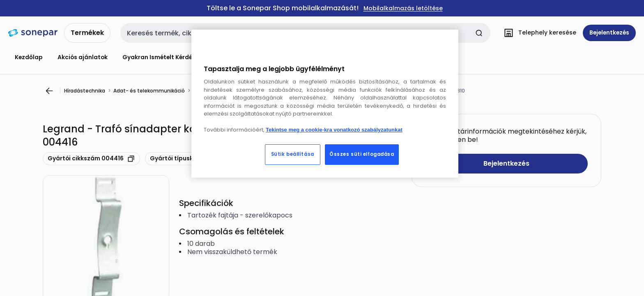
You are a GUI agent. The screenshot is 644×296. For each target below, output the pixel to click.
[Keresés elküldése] (479, 33)
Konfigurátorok (240, 57)
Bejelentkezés (506, 163)
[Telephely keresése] (538, 33)
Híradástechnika (85, 90)
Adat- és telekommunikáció (149, 90)
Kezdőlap (29, 57)
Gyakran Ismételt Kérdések (162, 57)
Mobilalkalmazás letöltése (403, 8)
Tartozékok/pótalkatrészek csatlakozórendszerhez (258, 90)
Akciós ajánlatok (83, 57)
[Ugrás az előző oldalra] (49, 91)
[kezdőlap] (33, 33)
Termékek (87, 33)
